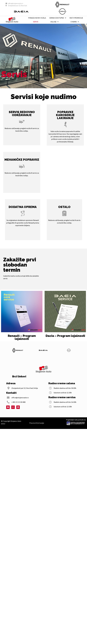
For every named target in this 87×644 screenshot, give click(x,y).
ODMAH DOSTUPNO (58, 18)
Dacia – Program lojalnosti (65, 336)
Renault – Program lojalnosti (22, 337)
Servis (36, 22)
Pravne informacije (37, 428)
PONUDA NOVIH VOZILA (37, 18)
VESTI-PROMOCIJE (76, 18)
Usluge (54, 22)
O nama (75, 22)
